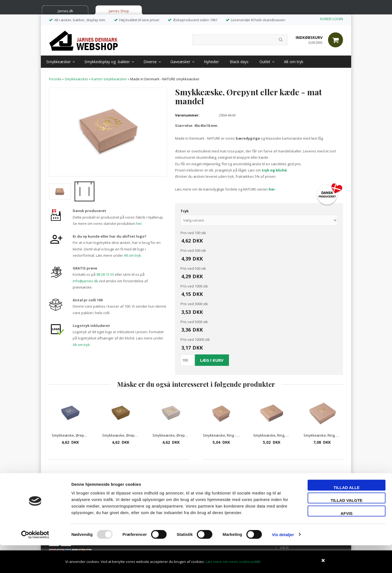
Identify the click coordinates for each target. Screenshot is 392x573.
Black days (239, 62)
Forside (55, 79)
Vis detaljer (283, 562)
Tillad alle (347, 515)
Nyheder (211, 62)
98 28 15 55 (105, 274)
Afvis (347, 541)
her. (272, 189)
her (139, 223)
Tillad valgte (346, 528)
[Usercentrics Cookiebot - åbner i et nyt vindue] (35, 562)
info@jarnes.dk (85, 281)
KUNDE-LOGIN (332, 19)
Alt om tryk (294, 62)
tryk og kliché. (275, 170)
